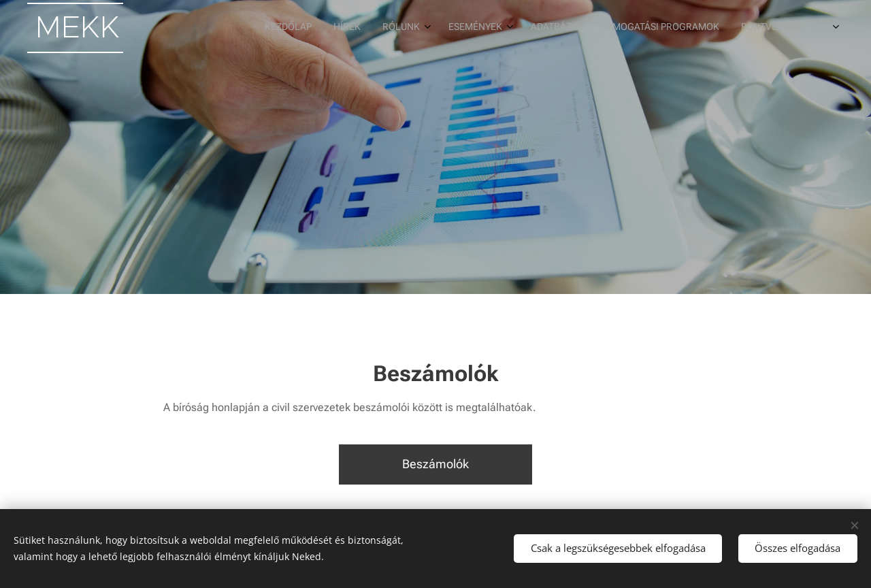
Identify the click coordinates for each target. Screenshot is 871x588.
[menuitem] (566, 28)
